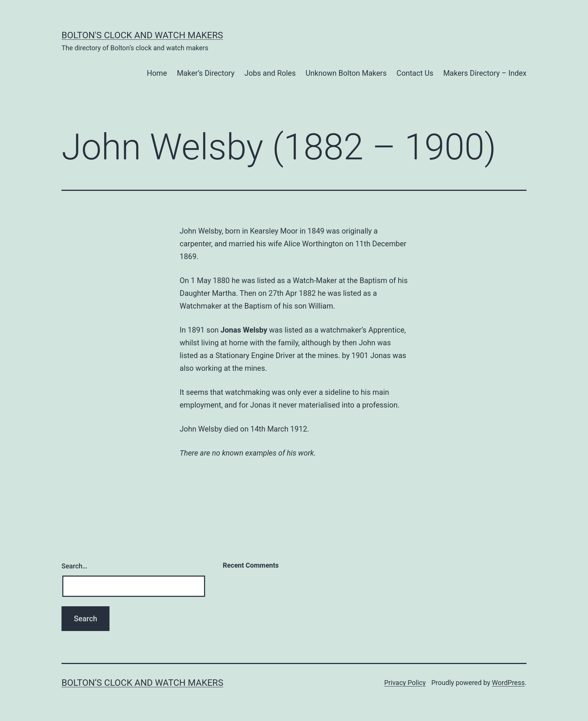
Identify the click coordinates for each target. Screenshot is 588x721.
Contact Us (415, 73)
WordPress (508, 683)
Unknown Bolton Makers (346, 73)
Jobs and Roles (270, 73)
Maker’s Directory (206, 73)
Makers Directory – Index (485, 73)
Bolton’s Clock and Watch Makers (142, 683)
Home (157, 73)
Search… (74, 566)
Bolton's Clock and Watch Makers (142, 35)
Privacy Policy (405, 683)
